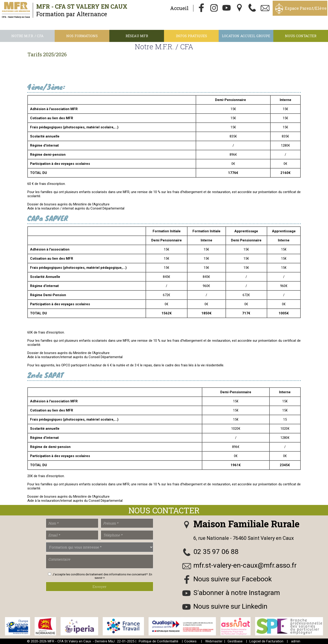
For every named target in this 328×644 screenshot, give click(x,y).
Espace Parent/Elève (306, 8)
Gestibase (235, 641)
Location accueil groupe (246, 36)
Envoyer (100, 587)
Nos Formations (82, 36)
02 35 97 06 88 (216, 552)
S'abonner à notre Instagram (237, 593)
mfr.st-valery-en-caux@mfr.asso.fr (245, 565)
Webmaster (214, 641)
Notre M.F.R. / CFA (27, 36)
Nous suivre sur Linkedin (230, 606)
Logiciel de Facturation (266, 641)
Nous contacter (301, 36)
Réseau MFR (137, 36)
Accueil (179, 8)
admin (296, 641)
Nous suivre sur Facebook (233, 579)
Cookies (190, 641)
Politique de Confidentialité (159, 641)
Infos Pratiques (191, 36)
